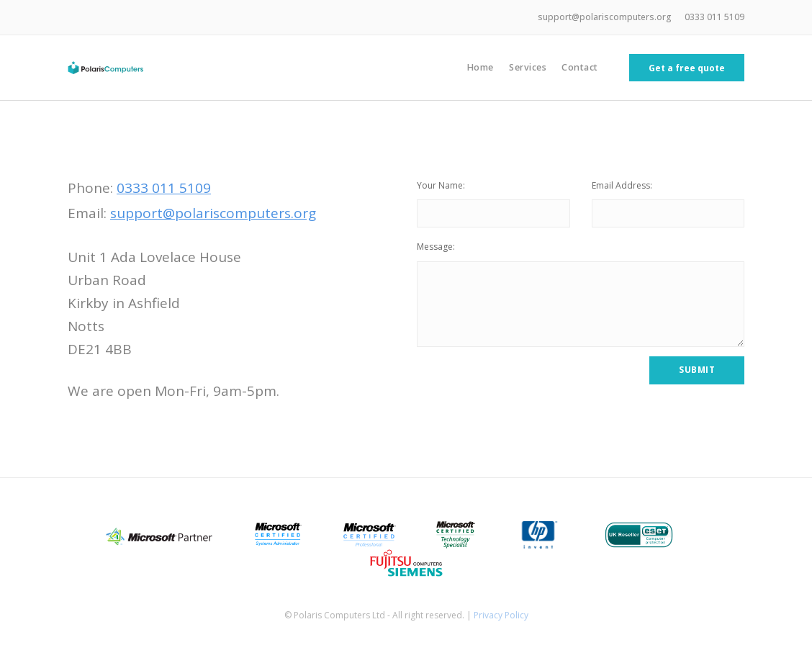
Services (528, 67)
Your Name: (441, 185)
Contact (580, 67)
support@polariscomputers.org (605, 17)
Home (480, 67)
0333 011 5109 (714, 17)
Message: (436, 247)
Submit (697, 370)
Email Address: (622, 185)
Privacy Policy (501, 615)
